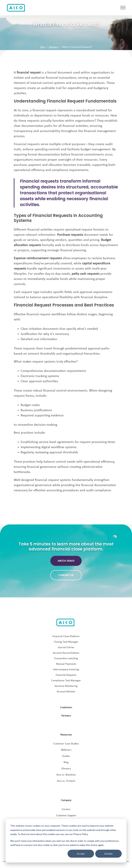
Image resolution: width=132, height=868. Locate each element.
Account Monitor (66, 692)
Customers (66, 708)
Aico (43, 47)
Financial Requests (66, 675)
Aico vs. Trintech (66, 781)
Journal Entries (66, 647)
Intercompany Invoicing (66, 670)
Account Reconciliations (66, 653)
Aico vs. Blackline (66, 775)
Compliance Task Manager (66, 681)
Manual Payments (66, 664)
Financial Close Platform (66, 636)
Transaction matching (66, 659)
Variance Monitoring (66, 686)
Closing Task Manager (66, 642)
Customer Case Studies (66, 744)
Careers (66, 809)
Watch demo (66, 561)
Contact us (66, 575)
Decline (109, 854)
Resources (66, 735)
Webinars (66, 750)
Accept (81, 854)
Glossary (54, 47)
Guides (66, 756)
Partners (66, 716)
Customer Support (66, 816)
